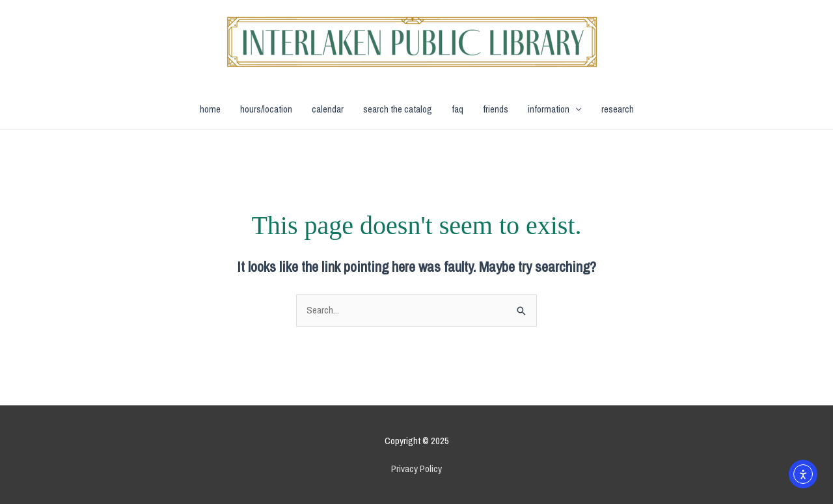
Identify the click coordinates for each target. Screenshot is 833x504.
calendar (328, 109)
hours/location (266, 109)
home (210, 109)
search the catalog (398, 109)
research (618, 109)
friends (496, 109)
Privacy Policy (416, 469)
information (549, 109)
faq (457, 109)
